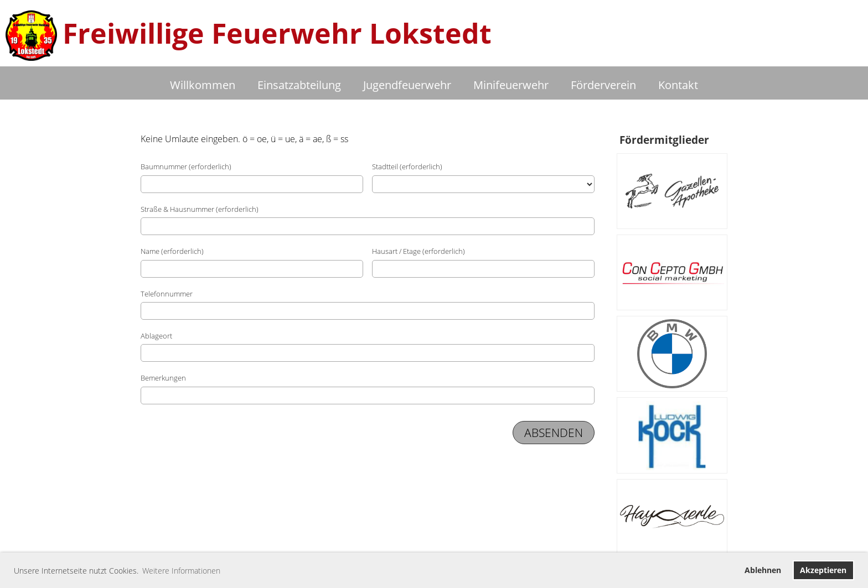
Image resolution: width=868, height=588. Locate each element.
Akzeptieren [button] (823, 570)
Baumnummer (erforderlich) (186, 166)
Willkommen (203, 85)
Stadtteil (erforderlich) (407, 166)
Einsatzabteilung (299, 85)
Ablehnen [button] (763, 570)
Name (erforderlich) (172, 251)
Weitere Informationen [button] (181, 571)
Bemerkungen (163, 378)
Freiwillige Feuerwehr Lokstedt (277, 33)
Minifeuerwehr (511, 85)
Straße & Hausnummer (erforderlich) (200, 209)
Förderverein (603, 85)
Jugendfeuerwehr (407, 85)
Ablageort (156, 336)
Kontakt (678, 85)
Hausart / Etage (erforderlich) (418, 251)
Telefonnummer (167, 294)
